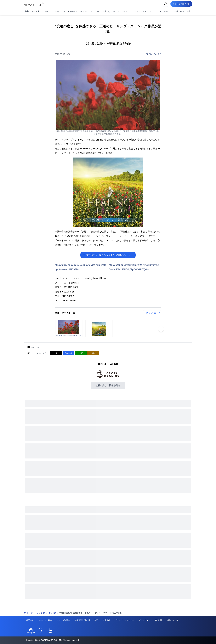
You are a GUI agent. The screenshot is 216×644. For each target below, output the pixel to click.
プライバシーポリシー (124, 620)
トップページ (31, 613)
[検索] (165, 4)
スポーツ (57, 11)
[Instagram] (31, 631)
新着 (27, 11)
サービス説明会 (63, 620)
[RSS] (50, 631)
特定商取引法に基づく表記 (86, 620)
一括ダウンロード (152, 313)
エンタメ (46, 11)
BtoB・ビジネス (87, 11)
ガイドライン (145, 620)
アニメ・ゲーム (70, 11)
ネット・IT (127, 11)
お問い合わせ (172, 620)
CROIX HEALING (153, 54)
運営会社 (30, 620)
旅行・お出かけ (104, 11)
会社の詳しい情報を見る (108, 385)
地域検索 (36, 11)
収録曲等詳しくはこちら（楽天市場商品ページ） (108, 255)
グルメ (116, 11)
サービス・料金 (45, 620)
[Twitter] (41, 631)
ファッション (140, 11)
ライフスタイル (164, 11)
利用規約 (106, 620)
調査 (189, 11)
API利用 (158, 620)
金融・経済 (179, 11)
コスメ (152, 11)
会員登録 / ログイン (181, 4)
